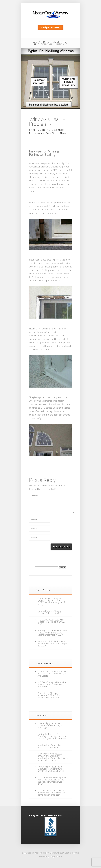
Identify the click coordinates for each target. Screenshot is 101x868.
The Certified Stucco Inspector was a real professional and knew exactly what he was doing (52, 784)
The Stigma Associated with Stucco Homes (51, 624)
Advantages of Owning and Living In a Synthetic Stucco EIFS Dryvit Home (50, 603)
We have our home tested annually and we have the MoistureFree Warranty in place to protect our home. (53, 760)
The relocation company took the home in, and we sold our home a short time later (52, 796)
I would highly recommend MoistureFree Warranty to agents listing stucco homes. (51, 772)
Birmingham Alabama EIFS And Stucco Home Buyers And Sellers (52, 636)
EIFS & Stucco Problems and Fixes (49, 43)
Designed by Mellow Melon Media (39, 856)
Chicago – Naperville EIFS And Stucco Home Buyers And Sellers (52, 688)
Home (34, 42)
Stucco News (59, 133)
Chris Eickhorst (45, 675)
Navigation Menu (50, 27)
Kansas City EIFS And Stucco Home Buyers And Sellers (51, 646)
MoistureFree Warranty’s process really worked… (49, 749)
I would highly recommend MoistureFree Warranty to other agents (50, 729)
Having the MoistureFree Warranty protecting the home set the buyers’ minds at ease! (52, 739)
